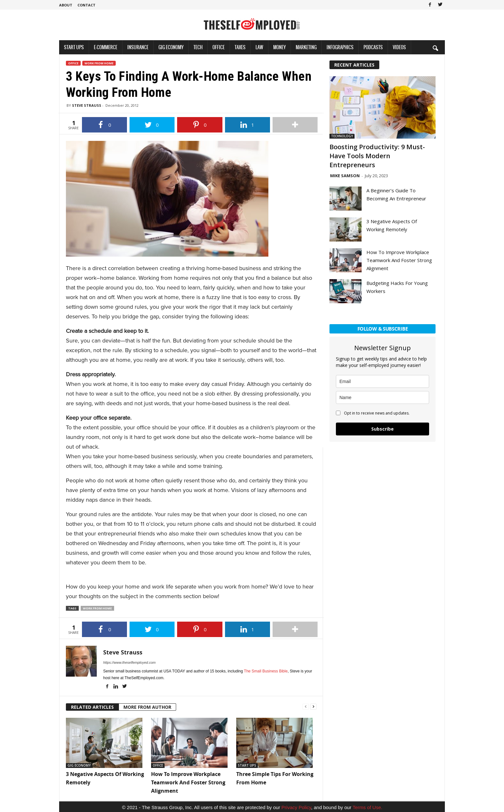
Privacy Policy (296, 807)
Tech (198, 47)
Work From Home (99, 63)
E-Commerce (106, 47)
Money (279, 47)
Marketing (306, 47)
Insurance (138, 47)
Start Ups (74, 47)
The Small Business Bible (266, 671)
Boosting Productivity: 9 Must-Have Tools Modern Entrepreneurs (377, 156)
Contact (86, 5)
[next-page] (313, 706)
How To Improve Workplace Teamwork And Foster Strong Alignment (188, 782)
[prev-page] (306, 706)
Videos (399, 47)
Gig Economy (171, 47)
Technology (342, 136)
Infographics (340, 47)
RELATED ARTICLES (92, 707)
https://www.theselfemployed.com (129, 662)
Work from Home (97, 608)
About (66, 5)
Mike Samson (345, 176)
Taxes (240, 47)
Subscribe (382, 429)
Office (219, 47)
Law (259, 47)
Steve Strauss (87, 105)
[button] (435, 48)
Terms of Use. (368, 807)
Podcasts (373, 47)
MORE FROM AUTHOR (147, 707)
